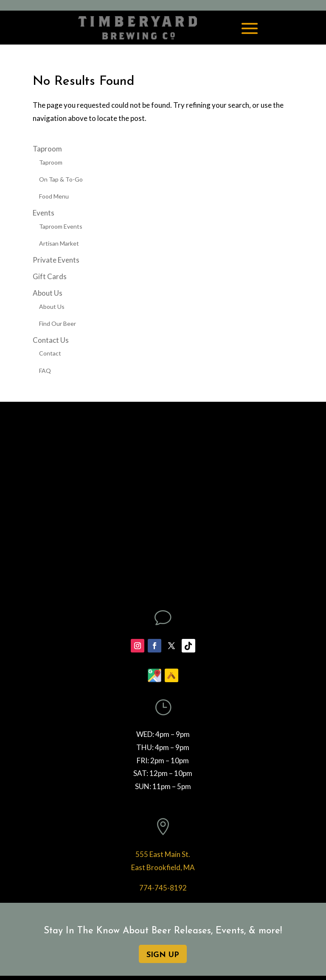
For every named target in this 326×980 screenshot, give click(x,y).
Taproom (47, 149)
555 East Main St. (163, 854)
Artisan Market (59, 243)
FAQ (45, 371)
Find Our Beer (58, 323)
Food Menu (54, 196)
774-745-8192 (163, 888)
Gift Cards (50, 276)
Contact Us (51, 340)
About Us (48, 293)
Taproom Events (61, 226)
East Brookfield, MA (163, 867)
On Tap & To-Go (61, 179)
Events (44, 213)
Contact (50, 353)
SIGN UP (163, 955)
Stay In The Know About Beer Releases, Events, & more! (163, 931)
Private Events (56, 260)
